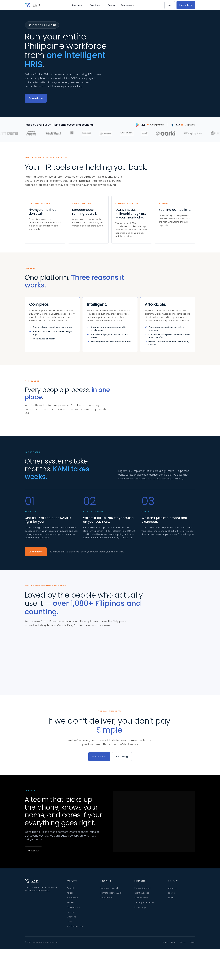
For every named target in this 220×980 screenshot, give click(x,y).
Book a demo (186, 5)
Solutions (96, 5)
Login (170, 5)
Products (78, 5)
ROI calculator (141, 975)
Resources (128, 5)
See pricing (122, 834)
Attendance (73, 975)
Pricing (111, 5)
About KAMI (33, 928)
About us (173, 965)
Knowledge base (143, 965)
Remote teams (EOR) (111, 970)
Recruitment (106, 975)
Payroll (70, 970)
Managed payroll (109, 965)
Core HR (71, 965)
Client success (142, 970)
